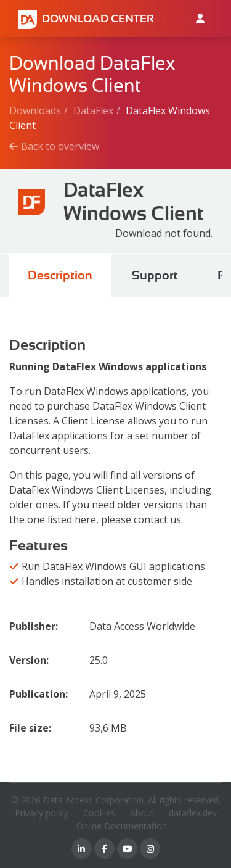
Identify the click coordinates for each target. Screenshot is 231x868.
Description (60, 275)
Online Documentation (122, 826)
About (142, 813)
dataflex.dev (193, 813)
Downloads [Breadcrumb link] (35, 110)
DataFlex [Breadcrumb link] (93, 110)
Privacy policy (42, 813)
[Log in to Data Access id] (200, 19)
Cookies (99, 813)
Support (155, 275)
